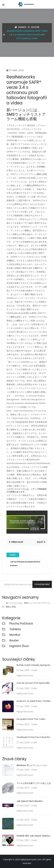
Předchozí (16, 542)
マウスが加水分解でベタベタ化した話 (34, 783)
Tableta (15, 629)
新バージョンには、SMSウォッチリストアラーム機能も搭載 (28, 605)
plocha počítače (21, 623)
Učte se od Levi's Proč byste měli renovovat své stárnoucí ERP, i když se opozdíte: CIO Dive (33, 683)
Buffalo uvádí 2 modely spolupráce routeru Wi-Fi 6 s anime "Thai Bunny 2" (34, 665)
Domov (21, 27)
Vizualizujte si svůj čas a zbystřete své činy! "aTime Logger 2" (34, 737)
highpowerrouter (25, 675)
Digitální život (19, 646)
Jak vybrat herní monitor (30, 801)
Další (41, 542)
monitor (15, 635)
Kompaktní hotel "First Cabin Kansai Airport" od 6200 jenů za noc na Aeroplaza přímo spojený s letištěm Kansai (34, 719)
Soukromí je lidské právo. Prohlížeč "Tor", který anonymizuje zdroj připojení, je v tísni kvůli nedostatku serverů (34, 701)
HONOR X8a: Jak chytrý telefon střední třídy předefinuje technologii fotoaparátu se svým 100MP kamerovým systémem (33, 836)
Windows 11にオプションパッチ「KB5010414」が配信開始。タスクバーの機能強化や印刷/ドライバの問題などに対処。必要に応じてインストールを (34, 766)
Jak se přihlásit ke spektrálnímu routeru (25, 564)
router (35, 27)
